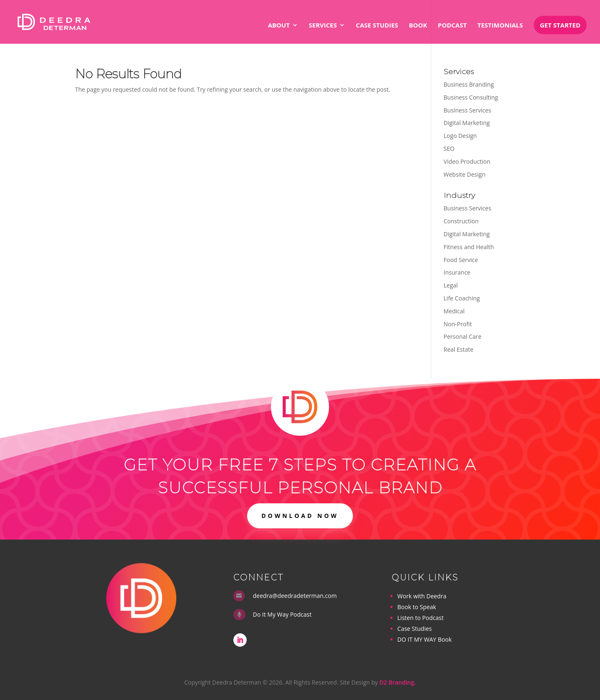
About (279, 26)
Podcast (452, 26)
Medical (454, 311)
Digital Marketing (467, 123)
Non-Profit (458, 324)
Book (418, 26)
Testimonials (500, 26)
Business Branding (469, 84)
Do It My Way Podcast (282, 614)
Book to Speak (417, 607)
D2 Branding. (398, 682)
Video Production (467, 161)
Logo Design (460, 136)
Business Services (467, 110)
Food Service (461, 260)
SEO (449, 149)
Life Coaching (462, 298)
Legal (451, 285)
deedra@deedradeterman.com (295, 596)
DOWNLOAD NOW (300, 516)
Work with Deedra (422, 596)
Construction (461, 221)
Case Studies (377, 26)
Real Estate (459, 349)
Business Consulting (471, 97)
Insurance (457, 272)
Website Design (465, 174)
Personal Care (463, 336)
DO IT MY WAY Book (425, 639)
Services (323, 26)
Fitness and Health (469, 247)
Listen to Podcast (421, 618)
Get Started (560, 25)
